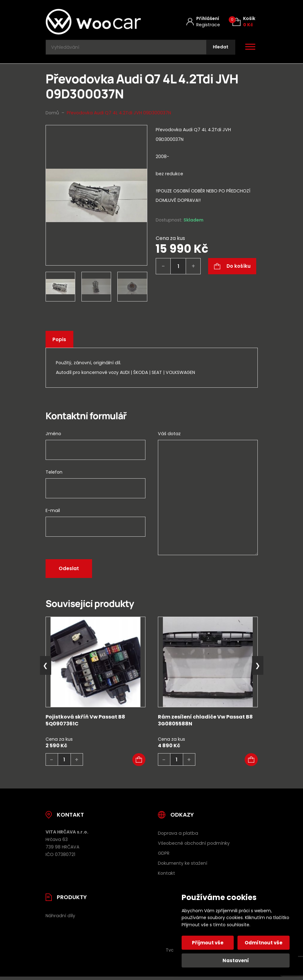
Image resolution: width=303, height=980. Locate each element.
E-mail (53, 513)
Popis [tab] (60, 342)
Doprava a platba (178, 836)
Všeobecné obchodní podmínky (194, 846)
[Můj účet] (203, 22)
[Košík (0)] (244, 22)
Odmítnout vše (263, 943)
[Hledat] (219, 49)
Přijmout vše (209, 943)
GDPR (164, 856)
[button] (139, 763)
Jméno (53, 436)
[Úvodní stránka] (93, 22)
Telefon (54, 475)
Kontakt (166, 876)
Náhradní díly (60, 918)
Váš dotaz (169, 436)
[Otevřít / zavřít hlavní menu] (250, 49)
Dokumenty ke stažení (183, 866)
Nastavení (236, 960)
